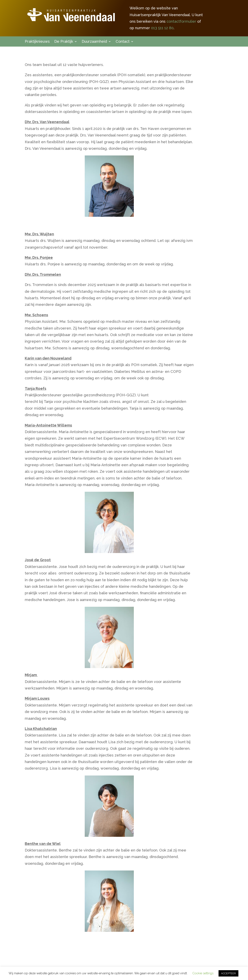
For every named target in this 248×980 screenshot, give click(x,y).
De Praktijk (64, 42)
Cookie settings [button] (203, 973)
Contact (123, 42)
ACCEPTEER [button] (228, 973)
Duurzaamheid (94, 42)
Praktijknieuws (37, 42)
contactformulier (181, 21)
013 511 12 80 (162, 28)
